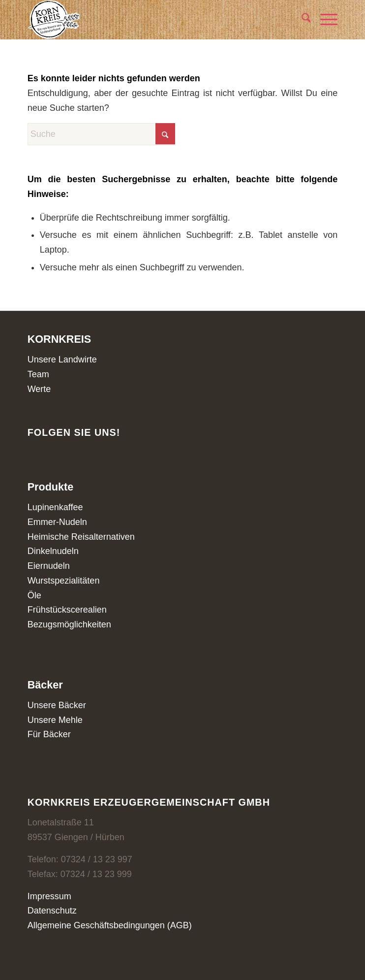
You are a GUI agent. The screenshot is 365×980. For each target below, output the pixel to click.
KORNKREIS (60, 339)
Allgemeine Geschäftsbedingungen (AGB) (110, 925)
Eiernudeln (49, 566)
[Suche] (301, 20)
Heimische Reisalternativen (81, 537)
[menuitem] (301, 20)
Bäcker (45, 685)
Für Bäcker (49, 734)
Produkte (51, 487)
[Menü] (324, 20)
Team (38, 374)
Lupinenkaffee (55, 507)
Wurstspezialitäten (64, 581)
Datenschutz (52, 911)
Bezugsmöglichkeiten (69, 624)
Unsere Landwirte (62, 359)
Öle (34, 595)
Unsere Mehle (55, 720)
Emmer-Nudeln (57, 522)
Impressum (49, 896)
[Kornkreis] (152, 20)
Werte (39, 389)
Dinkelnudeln (53, 551)
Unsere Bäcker (57, 705)
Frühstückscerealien (67, 610)
